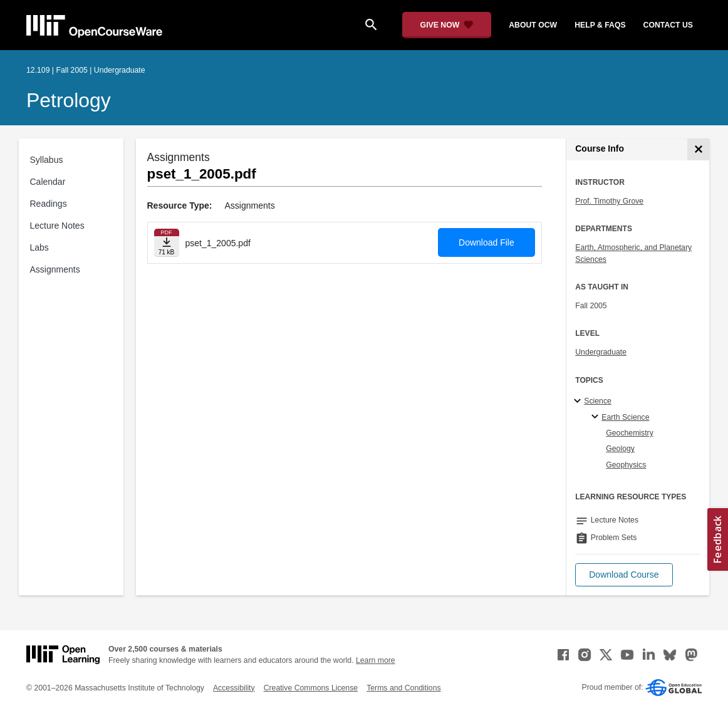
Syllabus (47, 160)
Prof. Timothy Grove (609, 201)
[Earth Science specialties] (597, 417)
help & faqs (600, 25)
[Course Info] (698, 149)
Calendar (48, 182)
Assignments (55, 269)
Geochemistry (630, 433)
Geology (620, 449)
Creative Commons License (311, 688)
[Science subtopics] (579, 402)
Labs (39, 247)
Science (598, 401)
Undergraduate (601, 352)
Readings (49, 204)
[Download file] (167, 243)
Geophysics (626, 465)
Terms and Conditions (403, 688)
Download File (486, 242)
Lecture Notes (57, 226)
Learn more (376, 660)
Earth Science (625, 417)
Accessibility (234, 688)
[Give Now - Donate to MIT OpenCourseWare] (447, 25)
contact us (668, 25)
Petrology (69, 100)
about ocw (533, 25)
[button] (624, 575)
